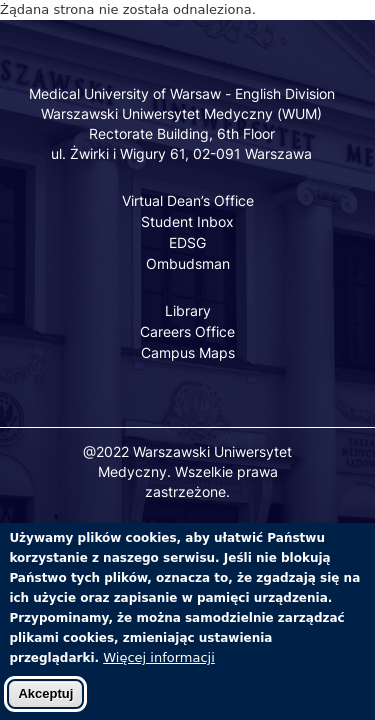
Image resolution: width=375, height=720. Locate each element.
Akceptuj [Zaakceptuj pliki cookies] (45, 705)
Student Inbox (187, 221)
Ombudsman (188, 263)
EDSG (187, 242)
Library (188, 310)
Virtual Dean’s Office (188, 200)
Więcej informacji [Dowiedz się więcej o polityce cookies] (159, 669)
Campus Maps (188, 352)
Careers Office (187, 331)
